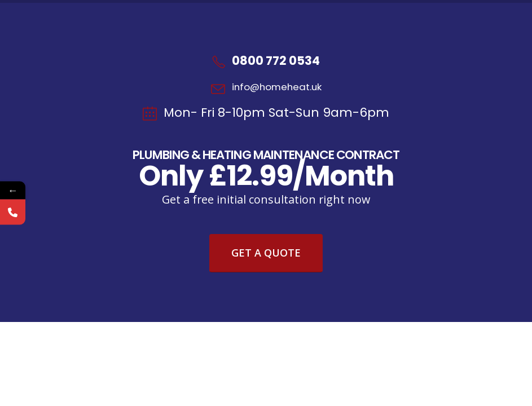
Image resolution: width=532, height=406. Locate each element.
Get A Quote (266, 253)
